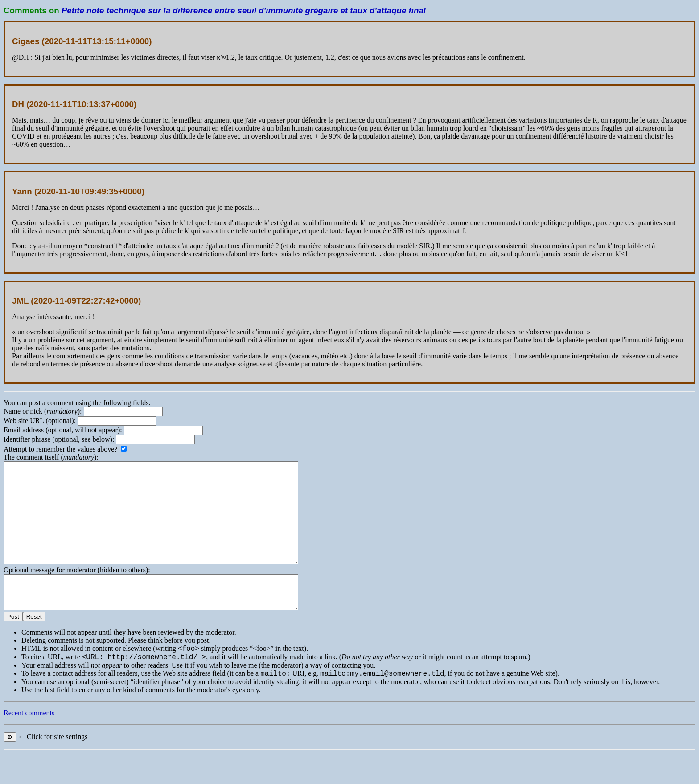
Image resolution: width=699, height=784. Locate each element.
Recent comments (29, 744)
